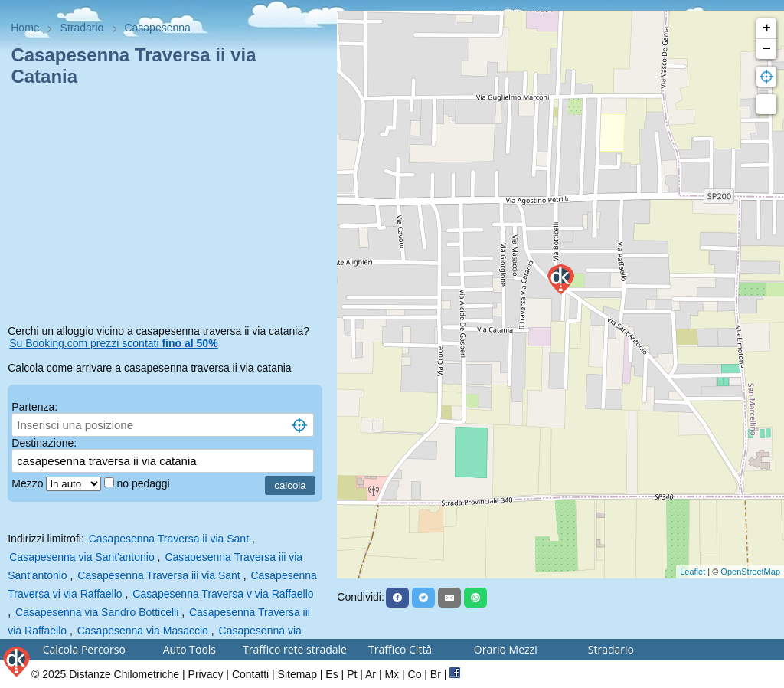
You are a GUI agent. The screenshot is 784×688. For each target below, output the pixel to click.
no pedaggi (144, 483)
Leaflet (693, 572)
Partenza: (34, 407)
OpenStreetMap (750, 572)
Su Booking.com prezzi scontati (113, 343)
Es (332, 674)
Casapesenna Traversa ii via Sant (169, 539)
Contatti (250, 674)
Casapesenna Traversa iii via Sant (158, 575)
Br (436, 674)
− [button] (767, 49)
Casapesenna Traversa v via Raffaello (223, 594)
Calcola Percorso (84, 649)
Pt (352, 674)
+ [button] (767, 28)
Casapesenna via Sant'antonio (82, 557)
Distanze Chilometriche (124, 674)
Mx (392, 674)
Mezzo (29, 483)
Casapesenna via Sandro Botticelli (97, 612)
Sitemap (297, 674)
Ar (371, 674)
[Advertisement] (168, 208)
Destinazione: (44, 443)
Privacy (206, 674)
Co (415, 674)
